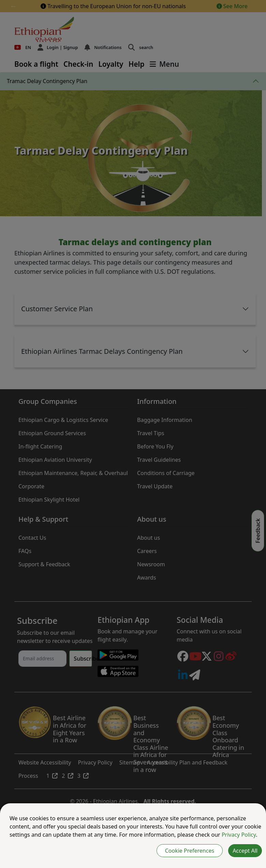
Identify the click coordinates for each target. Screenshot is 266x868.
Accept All (245, 851)
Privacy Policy (239, 835)
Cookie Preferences (190, 851)
